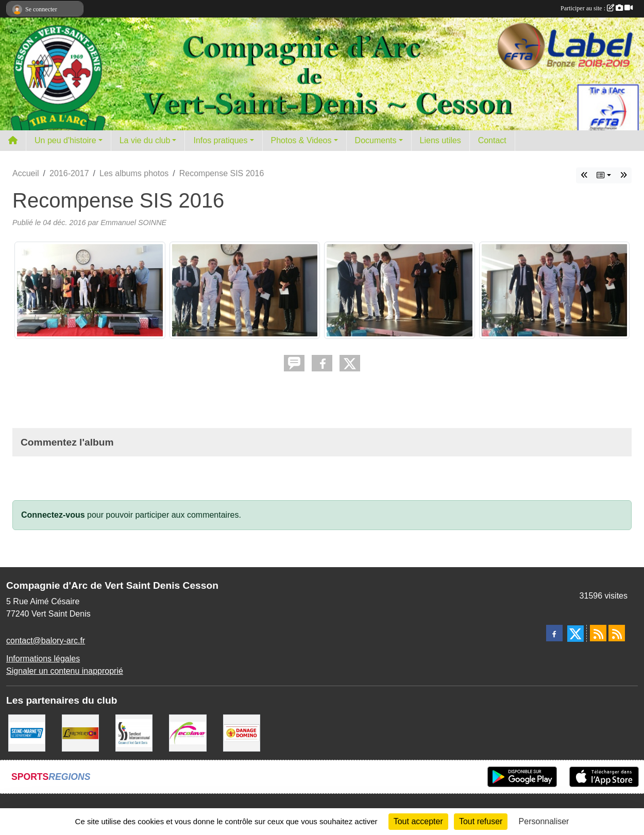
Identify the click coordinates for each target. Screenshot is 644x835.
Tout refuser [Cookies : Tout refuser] (481, 821)
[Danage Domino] (242, 732)
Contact (492, 140)
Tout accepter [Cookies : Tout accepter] (418, 821)
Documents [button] (376, 140)
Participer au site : (597, 8)
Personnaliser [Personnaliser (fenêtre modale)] (544, 821)
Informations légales (43, 659)
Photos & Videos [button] (301, 140)
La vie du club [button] (145, 140)
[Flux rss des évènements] (617, 633)
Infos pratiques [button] (220, 140)
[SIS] (134, 732)
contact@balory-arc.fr (46, 641)
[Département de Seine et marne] (27, 732)
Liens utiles (440, 140)
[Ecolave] (188, 732)
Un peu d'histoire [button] (65, 140)
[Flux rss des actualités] (598, 633)
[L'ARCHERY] (80, 732)
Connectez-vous (53, 515)
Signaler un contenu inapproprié (65, 671)
